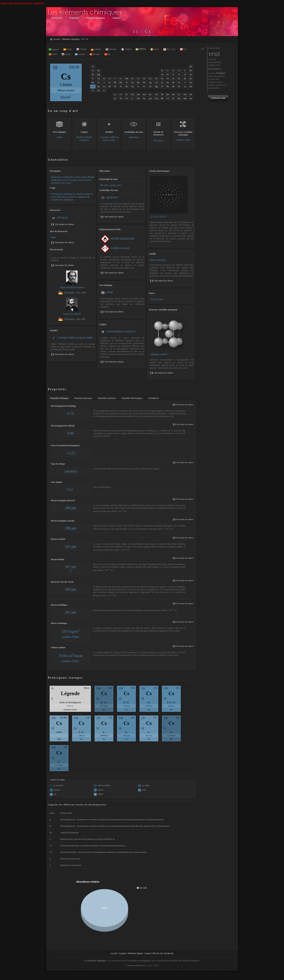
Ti (110, 79)
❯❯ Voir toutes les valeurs (112, 217)
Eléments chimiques (71, 39)
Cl (185, 75)
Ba (99, 86)
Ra (99, 90)
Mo (121, 82)
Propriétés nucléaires (107, 398)
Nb (115, 82)
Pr (127, 94)
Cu (150, 79)
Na (93, 75)
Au (150, 86)
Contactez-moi (218, 98)
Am (150, 98)
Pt (144, 86)
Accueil (56, 39)
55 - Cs (85, 39)
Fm (179, 98)
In (162, 82)
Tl (162, 86)
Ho (173, 94)
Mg (99, 75)
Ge (168, 79)
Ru (133, 82)
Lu (104, 86)
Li (93, 71)
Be (99, 71)
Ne (191, 71)
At (185, 86)
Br (185, 79)
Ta (115, 86)
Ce (121, 94)
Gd (156, 94)
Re (127, 86)
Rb (93, 82)
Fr (93, 90)
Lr (104, 90)
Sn (168, 82)
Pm (138, 94)
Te (179, 82)
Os (132, 86)
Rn (191, 86)
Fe (133, 79)
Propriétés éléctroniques (132, 398)
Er (179, 94)
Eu (150, 94)
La (115, 94)
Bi (173, 86)
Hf (109, 86)
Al (162, 75)
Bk (162, 98)
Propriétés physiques (83, 398)
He (191, 67)
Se (179, 79)
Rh (138, 82)
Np (138, 98)
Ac (115, 98)
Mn (127, 79)
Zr (109, 82)
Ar (191, 75)
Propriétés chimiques (59, 398)
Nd (132, 94)
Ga (162, 79)
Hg (156, 86)
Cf (168, 98)
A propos (123, 953)
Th (121, 98)
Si (168, 75)
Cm (156, 98)
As (173, 79)
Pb (168, 86)
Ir (138, 86)
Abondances (154, 398)
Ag (150, 82)
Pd (144, 82)
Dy (168, 94)
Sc (104, 79)
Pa (127, 98)
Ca (99, 79)
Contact (148, 953)
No (191, 98)
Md (185, 98)
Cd (156, 82)
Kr (191, 79)
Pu (144, 98)
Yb (191, 94)
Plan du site (158, 953)
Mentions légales (135, 953)
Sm (144, 94)
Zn (156, 79)
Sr (99, 82)
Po (179, 86)
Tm (185, 94)
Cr (121, 79)
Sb (173, 82)
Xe (191, 82)
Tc (127, 82)
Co (138, 79)
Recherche (169, 953)
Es (173, 98)
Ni (144, 79)
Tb (162, 94)
